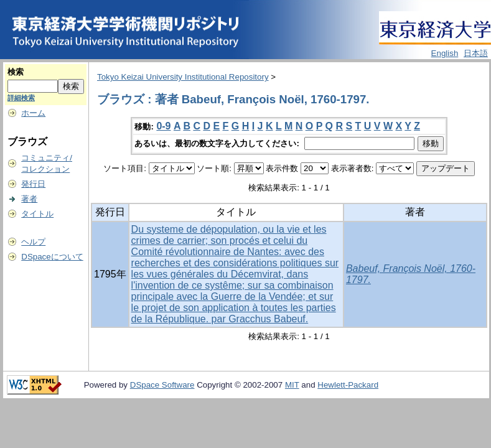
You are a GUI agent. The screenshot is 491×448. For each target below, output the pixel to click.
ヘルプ (33, 242)
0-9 (163, 126)
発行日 (33, 184)
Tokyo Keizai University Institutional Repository (183, 77)
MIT (292, 385)
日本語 (476, 53)
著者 (29, 199)
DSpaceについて (52, 257)
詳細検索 (21, 98)
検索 (16, 72)
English (445, 53)
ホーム (33, 113)
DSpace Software (162, 385)
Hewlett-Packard (348, 385)
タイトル (37, 214)
